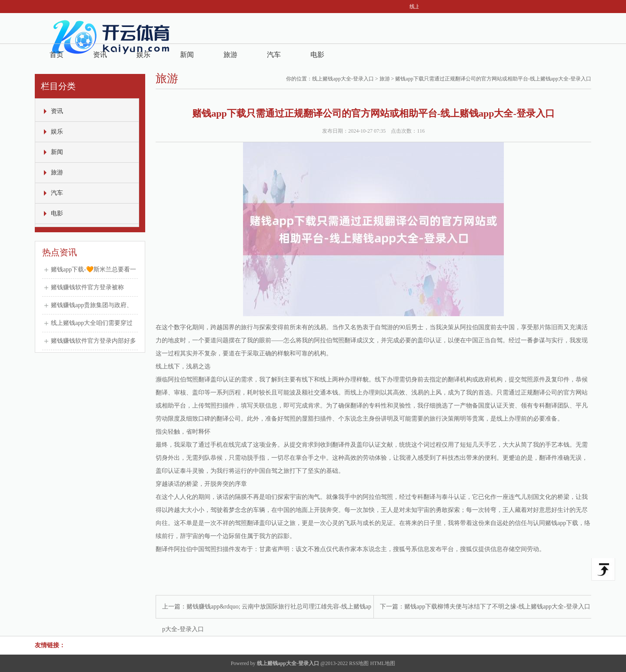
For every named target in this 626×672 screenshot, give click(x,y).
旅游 (230, 55)
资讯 (100, 55)
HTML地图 (383, 663)
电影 (317, 55)
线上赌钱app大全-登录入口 (343, 79)
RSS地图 (359, 663)
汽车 (274, 55)
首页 (57, 55)
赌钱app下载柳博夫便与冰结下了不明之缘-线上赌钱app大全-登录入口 (497, 607)
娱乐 (143, 55)
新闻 (187, 55)
